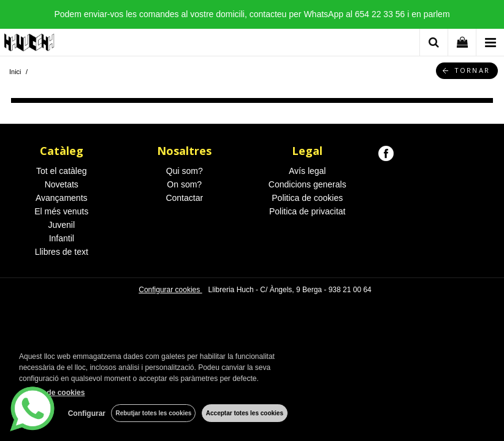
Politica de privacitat (307, 211)
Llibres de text (62, 252)
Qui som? (185, 171)
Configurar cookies (170, 290)
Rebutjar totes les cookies (153, 413)
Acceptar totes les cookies (245, 413)
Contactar (184, 198)
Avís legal (307, 171)
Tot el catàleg (62, 171)
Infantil (62, 238)
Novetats (62, 184)
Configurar (86, 413)
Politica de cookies (307, 198)
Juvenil (61, 225)
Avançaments (62, 198)
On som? (184, 184)
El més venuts (61, 211)
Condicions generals (307, 184)
